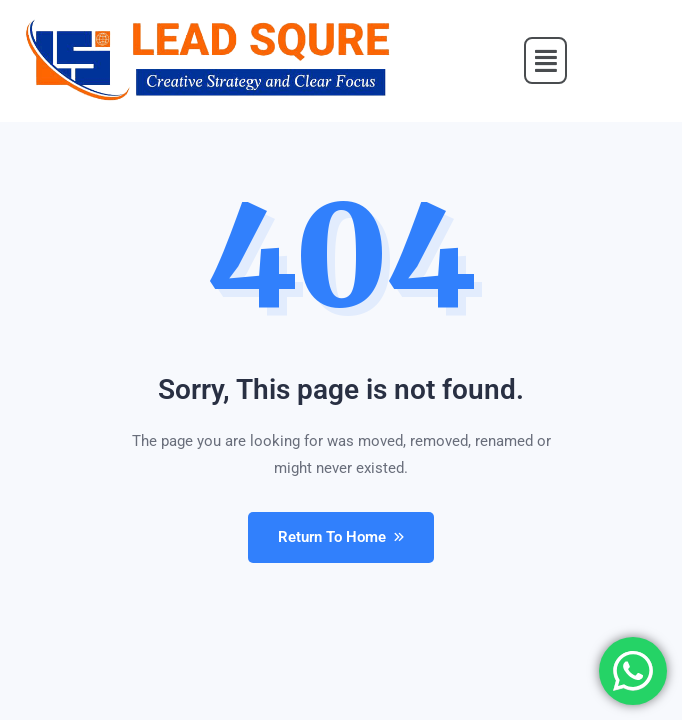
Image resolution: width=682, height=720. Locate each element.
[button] (546, 61)
